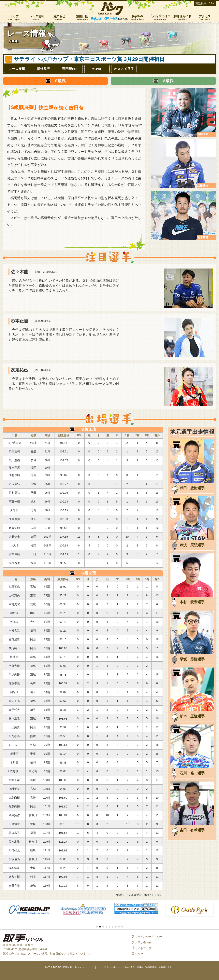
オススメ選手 (124, 69)
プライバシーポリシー (149, 937)
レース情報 (37, 16)
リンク (139, 954)
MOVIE (97, 69)
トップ (14, 16)
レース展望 (17, 69)
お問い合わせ (143, 943)
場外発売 (43, 69)
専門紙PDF (70, 69)
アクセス (205, 16)
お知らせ (59, 16)
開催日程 (82, 16)
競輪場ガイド (182, 16)
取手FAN (137, 16)
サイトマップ (143, 948)
